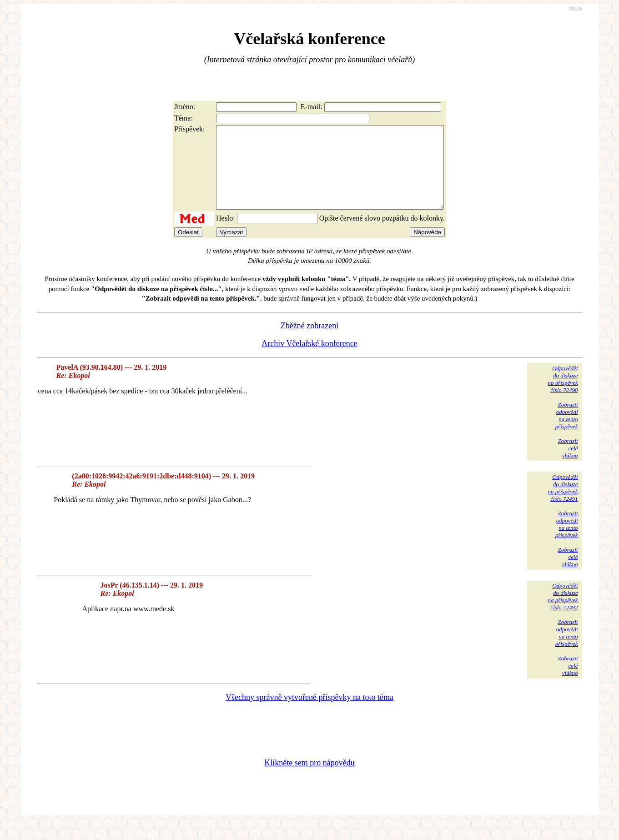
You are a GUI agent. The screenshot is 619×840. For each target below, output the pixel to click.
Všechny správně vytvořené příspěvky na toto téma (309, 714)
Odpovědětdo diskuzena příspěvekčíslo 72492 (563, 613)
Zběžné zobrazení (309, 342)
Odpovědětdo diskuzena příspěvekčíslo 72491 (563, 504)
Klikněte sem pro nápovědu (309, 779)
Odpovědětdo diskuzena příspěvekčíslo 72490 (563, 395)
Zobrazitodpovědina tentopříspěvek (567, 432)
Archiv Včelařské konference (309, 360)
